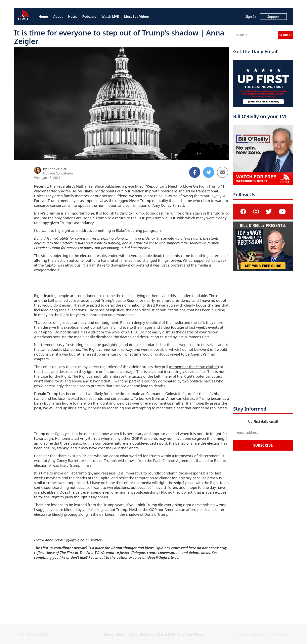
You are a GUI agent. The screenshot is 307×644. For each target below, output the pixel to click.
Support (273, 17)
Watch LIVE (110, 17)
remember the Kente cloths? (194, 367)
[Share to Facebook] (195, 172)
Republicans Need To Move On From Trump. (184, 186)
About (58, 17)
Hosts (72, 17)
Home (43, 17)
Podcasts (89, 17)
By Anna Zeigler (55, 169)
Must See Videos (137, 17)
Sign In (250, 17)
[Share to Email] (223, 172)
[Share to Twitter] (209, 172)
